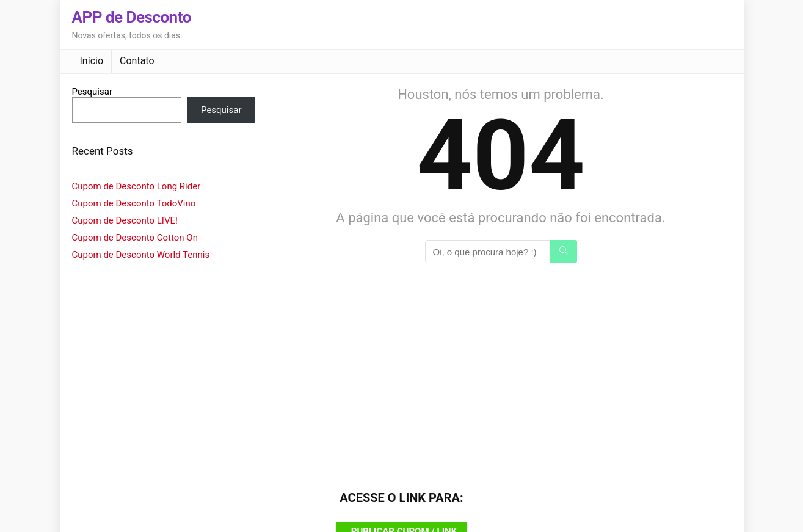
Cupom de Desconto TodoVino (134, 203)
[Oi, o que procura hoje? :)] (563, 252)
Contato (137, 61)
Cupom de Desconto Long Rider (136, 186)
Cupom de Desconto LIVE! (125, 220)
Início (92, 61)
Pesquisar (93, 92)
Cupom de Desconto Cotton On (135, 238)
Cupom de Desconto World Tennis (141, 255)
